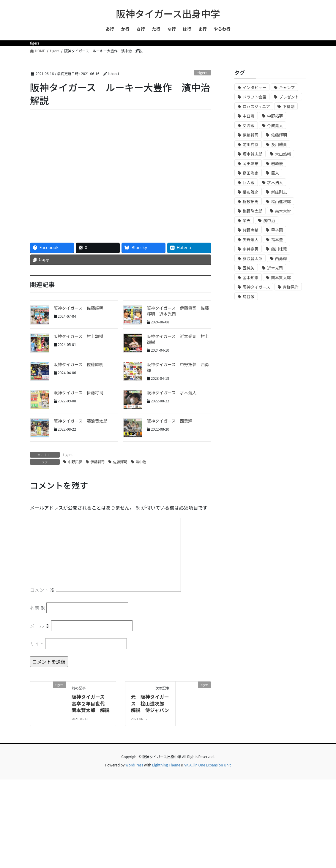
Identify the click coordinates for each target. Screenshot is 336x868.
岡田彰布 (251, 163)
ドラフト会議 (255, 97)
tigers (202, 73)
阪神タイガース (257, 287)
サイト (37, 644)
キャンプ (287, 87)
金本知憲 (251, 278)
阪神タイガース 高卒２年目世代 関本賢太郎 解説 (91, 703)
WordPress (134, 765)
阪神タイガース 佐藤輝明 (79, 308)
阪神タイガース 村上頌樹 (79, 336)
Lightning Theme (166, 765)
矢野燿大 (251, 239)
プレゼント (289, 97)
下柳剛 (288, 106)
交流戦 (249, 125)
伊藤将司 (98, 462)
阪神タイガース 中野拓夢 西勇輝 (178, 367)
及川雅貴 (279, 144)
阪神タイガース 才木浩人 (172, 393)
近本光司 (275, 268)
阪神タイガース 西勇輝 (169, 421)
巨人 (275, 173)
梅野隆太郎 (253, 211)
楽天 (247, 220)
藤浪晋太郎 (253, 258)
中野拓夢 (75, 462)
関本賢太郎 (281, 278)
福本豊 (277, 239)
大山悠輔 (283, 154)
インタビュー (255, 87)
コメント (42, 590)
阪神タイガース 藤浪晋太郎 (81, 421)
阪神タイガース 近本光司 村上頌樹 (178, 339)
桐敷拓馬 (251, 201)
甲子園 (277, 230)
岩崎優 (277, 163)
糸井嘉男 (251, 249)
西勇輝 (281, 258)
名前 (38, 608)
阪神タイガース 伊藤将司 (79, 393)
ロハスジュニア (256, 106)
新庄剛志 (279, 192)
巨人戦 (249, 182)
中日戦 (249, 116)
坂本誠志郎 (253, 154)
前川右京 (251, 144)
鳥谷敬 (249, 297)
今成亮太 (275, 125)
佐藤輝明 (120, 462)
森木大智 (283, 211)
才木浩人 (275, 182)
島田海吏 (251, 173)
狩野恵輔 (251, 230)
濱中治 (141, 462)
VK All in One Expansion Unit (208, 765)
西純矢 (249, 268)
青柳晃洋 (291, 287)
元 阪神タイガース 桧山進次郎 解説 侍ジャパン (150, 703)
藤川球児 (279, 249)
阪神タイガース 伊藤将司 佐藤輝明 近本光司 (178, 311)
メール (40, 626)
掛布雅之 (251, 192)
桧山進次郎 (281, 201)
